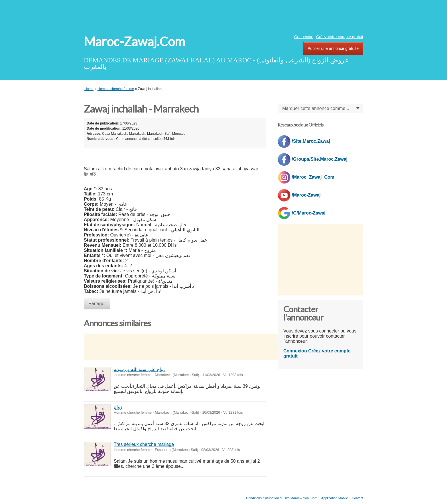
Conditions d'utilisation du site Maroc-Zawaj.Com (282, 498)
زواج (118, 407)
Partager (97, 304)
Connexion (304, 37)
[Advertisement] (223, 16)
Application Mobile (335, 498)
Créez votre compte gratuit (340, 37)
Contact (357, 498)
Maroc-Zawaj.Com (134, 42)
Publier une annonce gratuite (333, 48)
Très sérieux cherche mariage (144, 444)
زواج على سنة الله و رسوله (140, 369)
